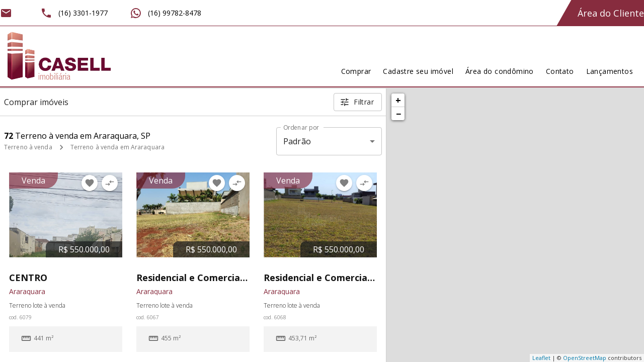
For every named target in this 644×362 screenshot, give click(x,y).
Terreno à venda (28, 147)
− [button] (398, 114)
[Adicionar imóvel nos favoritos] (90, 183)
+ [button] (398, 100)
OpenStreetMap (585, 358)
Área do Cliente (611, 13)
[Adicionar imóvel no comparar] (110, 183)
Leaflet (541, 358)
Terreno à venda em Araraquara (117, 147)
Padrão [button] (297, 141)
